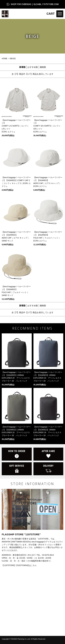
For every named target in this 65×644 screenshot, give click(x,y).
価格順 (43, 67)
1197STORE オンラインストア (5, 14)
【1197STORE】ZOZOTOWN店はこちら (19, 565)
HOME (5, 58)
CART (51, 14)
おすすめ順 (33, 67)
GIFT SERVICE (17, 469)
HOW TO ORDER (17, 454)
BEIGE (13, 58)
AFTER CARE (48, 454)
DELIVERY (48, 469)
